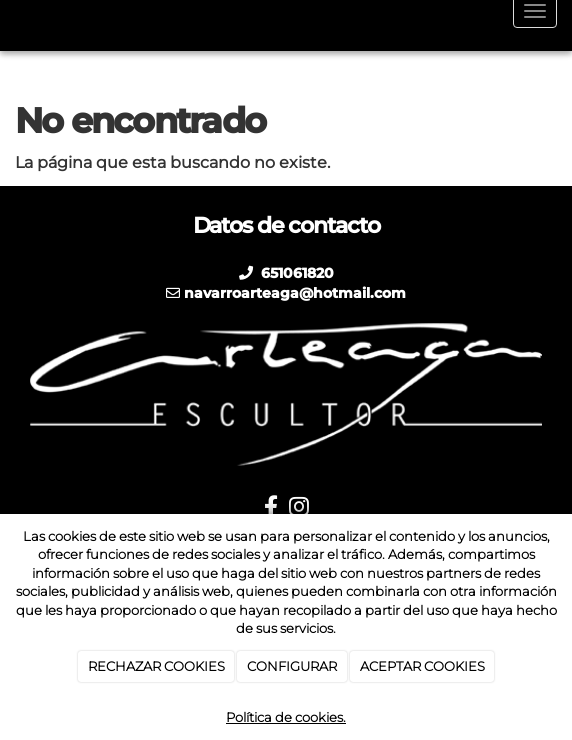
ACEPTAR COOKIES (422, 666)
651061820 (295, 273)
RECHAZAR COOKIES (156, 666)
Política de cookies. (286, 717)
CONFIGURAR (292, 666)
